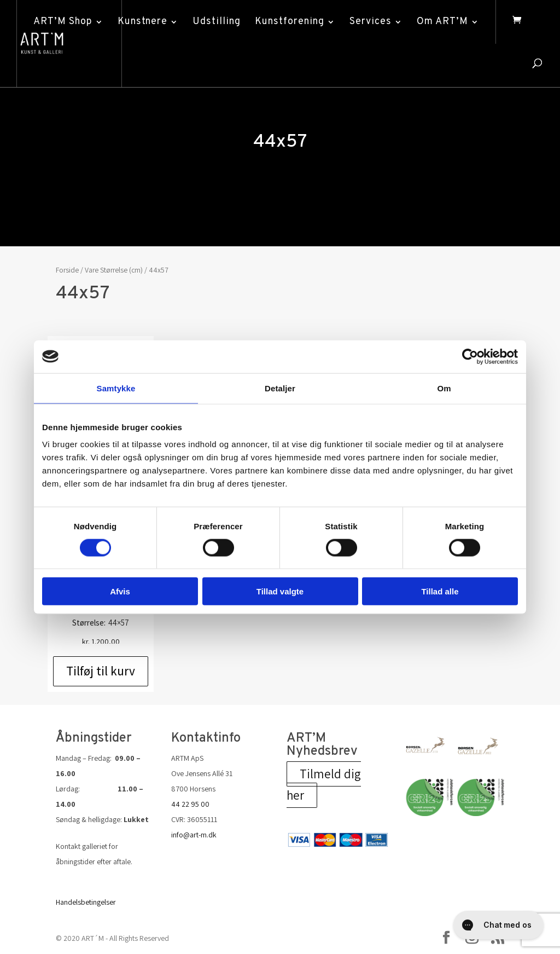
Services (371, 22)
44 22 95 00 (190, 804)
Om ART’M (442, 22)
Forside (67, 270)
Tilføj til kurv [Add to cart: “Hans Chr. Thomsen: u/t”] (101, 671)
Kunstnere (142, 22)
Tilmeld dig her (324, 785)
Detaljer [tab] (280, 388)
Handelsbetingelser (86, 902)
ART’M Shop (63, 22)
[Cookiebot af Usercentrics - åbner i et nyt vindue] (470, 356)
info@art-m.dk (194, 835)
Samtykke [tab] (116, 388)
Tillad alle (440, 591)
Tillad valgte (280, 591)
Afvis (120, 591)
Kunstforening (290, 22)
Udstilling (217, 22)
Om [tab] (444, 388)
